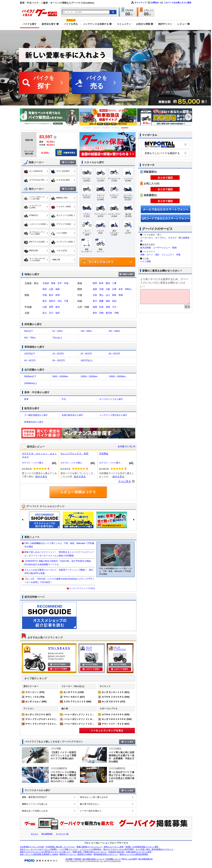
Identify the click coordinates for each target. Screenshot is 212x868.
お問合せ (155, 3)
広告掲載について (113, 859)
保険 (142, 255)
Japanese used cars (116, 852)
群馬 (58, 295)
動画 (175, 248)
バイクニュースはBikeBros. (91, 849)
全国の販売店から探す (72, 415)
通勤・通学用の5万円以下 (34, 797)
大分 (114, 307)
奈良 (121, 289)
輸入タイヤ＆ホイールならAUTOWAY (119, 849)
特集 (178, 255)
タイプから (161, 238)
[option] (49, 117)
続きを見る (41, 477)
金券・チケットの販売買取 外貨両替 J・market (39, 854)
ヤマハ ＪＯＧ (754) (35, 697)
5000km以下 (30, 376)
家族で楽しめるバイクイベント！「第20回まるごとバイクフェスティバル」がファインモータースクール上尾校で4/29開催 (59, 554)
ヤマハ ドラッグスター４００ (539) (42, 719)
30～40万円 (114, 354)
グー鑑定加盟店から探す (36, 415)
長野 (51, 307)
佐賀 (101, 307)
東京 (45, 301)
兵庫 (114, 289)
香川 (95, 301)
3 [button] (106, 128)
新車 (26, 399)
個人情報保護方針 (146, 859)
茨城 (45, 295)
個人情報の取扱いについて (93, 859)
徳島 (108, 301)
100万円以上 (87, 360)
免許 (157, 255)
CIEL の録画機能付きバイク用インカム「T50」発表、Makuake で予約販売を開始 (59, 545)
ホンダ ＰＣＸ (89, 648)
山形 (51, 289)
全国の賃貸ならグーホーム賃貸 (139, 852)
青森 (53, 283)
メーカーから (147, 238)
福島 (58, 289)
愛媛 (101, 301)
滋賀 (95, 289)
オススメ (34, 834)
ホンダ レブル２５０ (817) (38, 715)
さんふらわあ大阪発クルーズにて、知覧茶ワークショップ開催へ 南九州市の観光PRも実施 (59, 572)
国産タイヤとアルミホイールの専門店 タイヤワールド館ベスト (45, 852)
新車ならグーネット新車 (114, 847)
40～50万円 (30, 360)
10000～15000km (89, 376)
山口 (108, 295)
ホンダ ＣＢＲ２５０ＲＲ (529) (117, 719)
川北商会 (104, 453)
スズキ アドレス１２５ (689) (77, 702)
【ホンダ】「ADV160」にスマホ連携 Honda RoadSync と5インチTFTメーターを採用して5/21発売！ (59, 581)
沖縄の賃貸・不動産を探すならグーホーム (89, 852)
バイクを (44, 83)
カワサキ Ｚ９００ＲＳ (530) (116, 697)
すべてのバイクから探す (111, 399)
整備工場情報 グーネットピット (89, 847)
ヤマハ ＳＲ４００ (59, 648)
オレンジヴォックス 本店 (74, 453)
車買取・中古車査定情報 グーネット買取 (142, 847)
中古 (64, 399)
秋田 (45, 289)
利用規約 (78, 859)
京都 (101, 289)
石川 (51, 313)
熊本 (95, 313)
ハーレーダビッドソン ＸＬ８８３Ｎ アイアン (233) (89, 719)
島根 (121, 295)
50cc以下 (29, 331)
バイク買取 (146, 261)
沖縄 (116, 313)
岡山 (101, 295)
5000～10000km (60, 376)
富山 (45, 313)
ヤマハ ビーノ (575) (35, 692)
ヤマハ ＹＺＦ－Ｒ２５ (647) (116, 724)
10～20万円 (58, 354)
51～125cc (57, 331)
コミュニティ (168, 255)
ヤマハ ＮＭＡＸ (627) (74, 697)
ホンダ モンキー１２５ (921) (116, 692)
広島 (95, 295)
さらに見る (125, 481)
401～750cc (30, 338)
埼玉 (60, 301)
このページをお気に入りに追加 (177, 3)
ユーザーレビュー (162, 248)
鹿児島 (109, 313)
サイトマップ (140, 3)
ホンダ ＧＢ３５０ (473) (113, 702)
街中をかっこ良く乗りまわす (94, 797)
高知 (114, 301)
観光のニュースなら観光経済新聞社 (134, 854)
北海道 (46, 283)
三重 (114, 283)
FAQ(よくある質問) (129, 859)
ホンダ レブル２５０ (120, 648)
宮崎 (101, 313)
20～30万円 (86, 354)
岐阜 (101, 283)
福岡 (95, 307)
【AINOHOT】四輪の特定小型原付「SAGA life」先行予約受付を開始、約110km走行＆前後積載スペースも (59, 563)
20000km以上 (31, 383)
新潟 (58, 307)
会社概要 (69, 859)
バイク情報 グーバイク (69, 849)
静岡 (95, 283)
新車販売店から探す (34, 422)
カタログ (172, 238)
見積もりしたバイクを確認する (162, 153)
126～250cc (86, 331)
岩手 (60, 283)
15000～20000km (117, 376)
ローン (150, 255)
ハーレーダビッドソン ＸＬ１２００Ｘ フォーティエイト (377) (95, 715)
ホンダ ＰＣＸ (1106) (74, 692)
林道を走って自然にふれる (35, 811)
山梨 (45, 307)
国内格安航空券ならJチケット (106, 854)
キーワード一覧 (62, 834)
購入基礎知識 (47, 834)
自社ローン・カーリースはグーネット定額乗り (39, 849)
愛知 (108, 283)
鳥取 (114, 295)
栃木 (51, 295)
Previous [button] (24, 117)
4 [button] (115, 128)
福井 (58, 313)
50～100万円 (59, 360)
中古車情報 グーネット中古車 (32, 847)
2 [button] (97, 128)
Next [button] (188, 117)
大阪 (108, 289)
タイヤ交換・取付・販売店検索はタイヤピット (154, 849)
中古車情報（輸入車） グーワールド (60, 847)
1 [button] (87, 128)
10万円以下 (30, 354)
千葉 (66, 301)
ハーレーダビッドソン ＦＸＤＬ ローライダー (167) (89, 724)
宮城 (66, 283)
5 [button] (125, 128)
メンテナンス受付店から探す (113, 415)
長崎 (108, 307)
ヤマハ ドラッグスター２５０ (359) (42, 724)
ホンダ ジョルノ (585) (36, 702)
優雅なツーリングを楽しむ (35, 804)
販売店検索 (146, 248)
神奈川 (52, 301)
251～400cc (114, 331)
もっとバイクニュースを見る (82, 588)
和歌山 (128, 289)
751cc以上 (57, 338)
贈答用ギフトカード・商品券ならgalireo (76, 854)
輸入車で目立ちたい (90, 804)
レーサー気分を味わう (91, 811)
